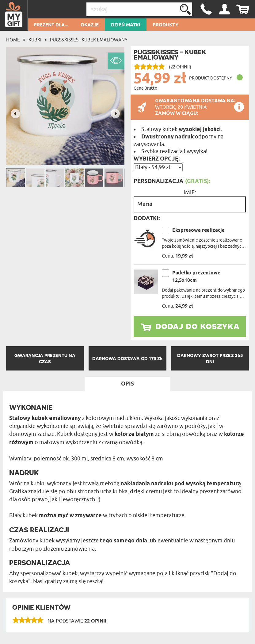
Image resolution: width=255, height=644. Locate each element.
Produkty (166, 25)
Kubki (35, 40)
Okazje (90, 25)
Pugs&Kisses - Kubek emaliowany (89, 40)
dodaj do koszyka (197, 326)
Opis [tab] (128, 384)
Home (13, 40)
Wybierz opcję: (157, 159)
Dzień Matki (126, 25)
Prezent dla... (51, 25)
